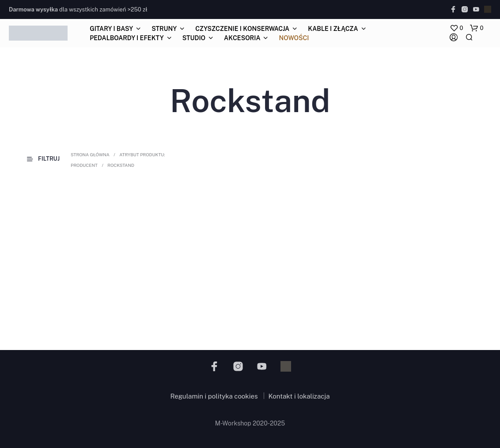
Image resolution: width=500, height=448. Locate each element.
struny (164, 29)
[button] (456, 28)
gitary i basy (111, 29)
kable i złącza (333, 29)
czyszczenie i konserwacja (242, 29)
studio (194, 38)
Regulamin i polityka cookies (214, 396)
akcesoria (242, 38)
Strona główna (90, 154)
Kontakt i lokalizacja (299, 396)
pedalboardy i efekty (127, 38)
